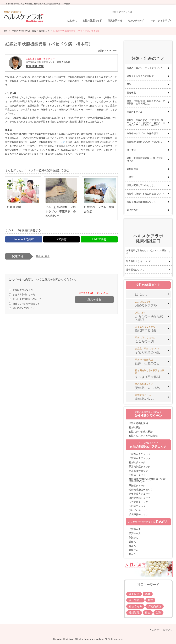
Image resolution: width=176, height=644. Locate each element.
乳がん (132, 542)
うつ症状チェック (138, 502)
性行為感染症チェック (141, 490)
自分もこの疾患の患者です (26, 304)
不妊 (63, 142)
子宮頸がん (135, 529)
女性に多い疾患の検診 (141, 432)
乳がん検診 (135, 427)
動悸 (150, 600)
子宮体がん (135, 533)
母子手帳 (131, 150)
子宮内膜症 (155, 606)
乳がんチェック (137, 462)
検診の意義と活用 (138, 423)
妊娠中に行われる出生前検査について (146, 194)
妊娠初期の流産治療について (141, 202)
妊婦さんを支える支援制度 (140, 76)
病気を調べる (115, 21)
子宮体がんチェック (140, 458)
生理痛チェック (137, 475)
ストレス (134, 594)
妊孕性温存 (132, 210)
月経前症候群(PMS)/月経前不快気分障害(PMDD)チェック (148, 480)
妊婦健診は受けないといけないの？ (145, 142)
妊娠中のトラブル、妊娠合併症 (142, 133)
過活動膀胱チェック (140, 498)
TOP (6, 31)
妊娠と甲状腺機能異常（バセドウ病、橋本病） (146, 159)
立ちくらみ (135, 606)
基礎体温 (131, 93)
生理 (158, 613)
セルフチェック (136, 21)
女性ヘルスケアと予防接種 (143, 436)
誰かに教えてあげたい (24, 308)
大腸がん (134, 550)
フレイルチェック (138, 510)
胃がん (132, 546)
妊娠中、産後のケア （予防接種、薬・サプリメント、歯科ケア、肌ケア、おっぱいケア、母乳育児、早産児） (146, 123)
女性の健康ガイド (92, 21)
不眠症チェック (137, 506)
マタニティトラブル (161, 21)
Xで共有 (61, 239)
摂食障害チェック (138, 514)
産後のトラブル (135, 112)
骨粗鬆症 (134, 613)
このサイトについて (162, 630)
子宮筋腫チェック (138, 471)
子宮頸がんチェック (140, 454)
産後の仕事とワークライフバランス (145, 68)
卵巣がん (134, 537)
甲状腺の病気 (43, 256)
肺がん (132, 554)
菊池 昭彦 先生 (35, 66)
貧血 (148, 613)
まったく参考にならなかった (27, 299)
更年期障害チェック (140, 494)
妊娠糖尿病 (132, 169)
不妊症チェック (137, 485)
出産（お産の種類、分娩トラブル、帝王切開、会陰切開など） (146, 102)
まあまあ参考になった (24, 294)
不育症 (130, 177)
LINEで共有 (99, 239)
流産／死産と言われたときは (141, 185)
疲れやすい (135, 600)
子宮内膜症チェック (140, 466)
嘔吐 (148, 594)
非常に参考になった (23, 290)
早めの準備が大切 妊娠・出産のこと (31, 31)
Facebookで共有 (24, 239)
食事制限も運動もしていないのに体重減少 (146, 252)
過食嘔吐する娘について (138, 261)
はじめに (72, 21)
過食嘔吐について (135, 270)
